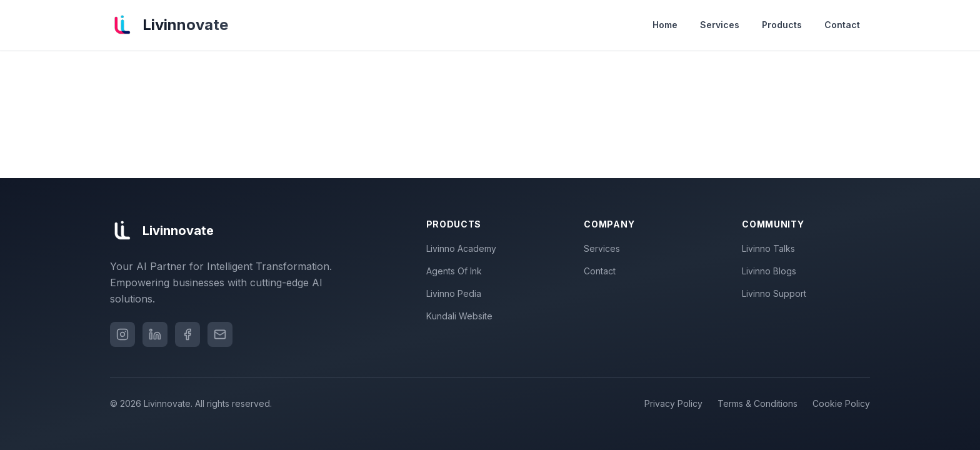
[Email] (220, 334)
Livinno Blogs (772, 271)
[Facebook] (187, 334)
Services (720, 25)
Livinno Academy (464, 248)
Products (782, 25)
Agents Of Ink (457, 271)
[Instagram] (122, 334)
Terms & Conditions (757, 403)
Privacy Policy (673, 403)
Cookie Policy (841, 403)
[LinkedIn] (155, 334)
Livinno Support (777, 293)
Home (665, 25)
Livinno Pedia (456, 293)
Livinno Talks (771, 248)
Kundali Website (462, 316)
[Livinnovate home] (169, 25)
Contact (842, 25)
